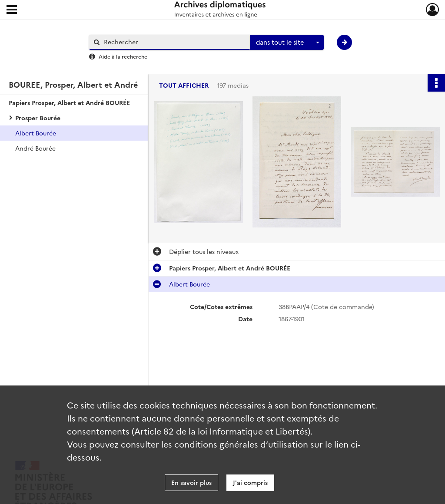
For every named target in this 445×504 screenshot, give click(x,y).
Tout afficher (184, 85)
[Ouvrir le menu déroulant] (12, 10)
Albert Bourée (36, 133)
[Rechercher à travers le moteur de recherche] (174, 42)
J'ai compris (250, 482)
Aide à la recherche (123, 56)
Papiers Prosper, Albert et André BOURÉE (69, 102)
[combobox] (287, 43)
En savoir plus (191, 482)
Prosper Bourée (38, 118)
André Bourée (35, 148)
